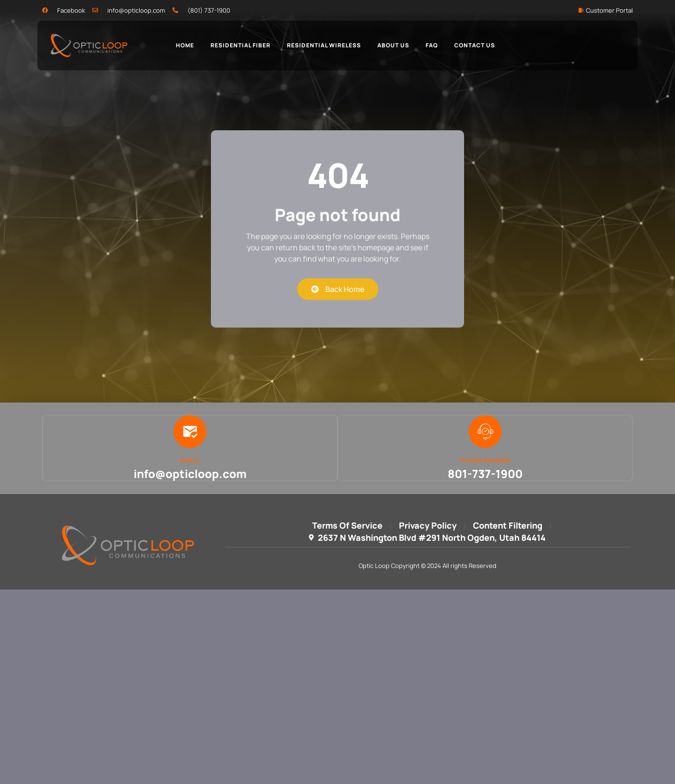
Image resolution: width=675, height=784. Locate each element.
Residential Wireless (324, 45)
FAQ (432, 45)
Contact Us (475, 45)
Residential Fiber (240, 45)
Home (185, 45)
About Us (393, 45)
